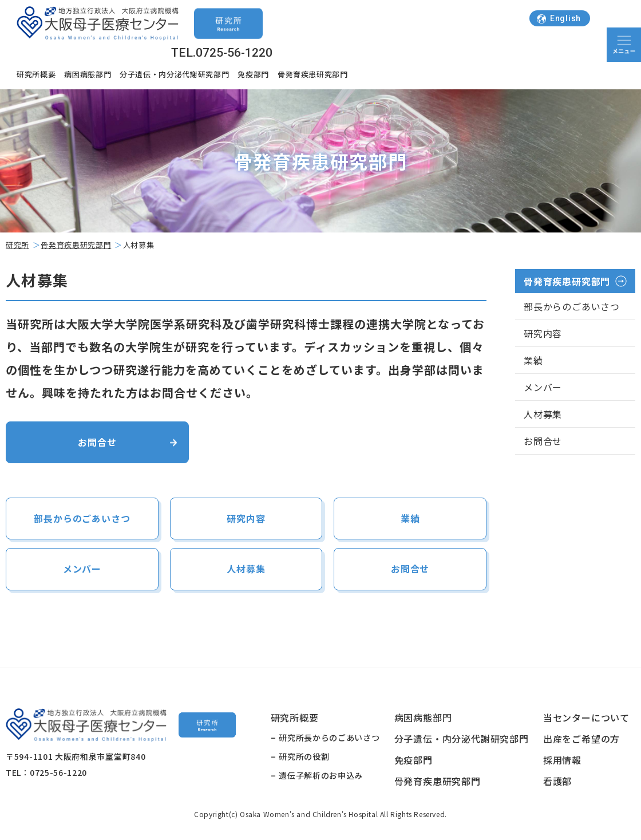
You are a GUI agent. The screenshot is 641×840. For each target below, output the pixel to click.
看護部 (557, 783)
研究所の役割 (304, 758)
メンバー (82, 571)
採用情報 (562, 762)
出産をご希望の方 (581, 740)
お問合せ (97, 442)
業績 (410, 519)
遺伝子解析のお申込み (321, 777)
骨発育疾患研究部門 (313, 74)
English (559, 18)
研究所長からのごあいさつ (329, 739)
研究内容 (246, 519)
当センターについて (586, 719)
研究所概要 (36, 74)
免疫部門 (253, 74)
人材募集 (246, 571)
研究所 (17, 245)
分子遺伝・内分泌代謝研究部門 (174, 74)
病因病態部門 (88, 74)
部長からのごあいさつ (82, 519)
